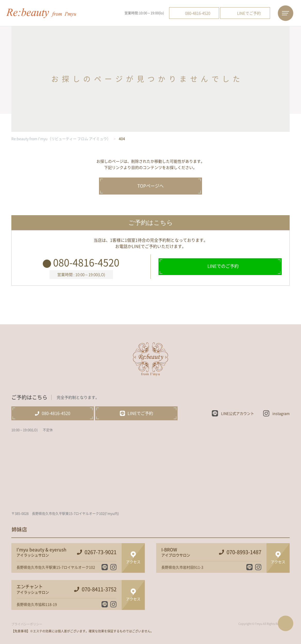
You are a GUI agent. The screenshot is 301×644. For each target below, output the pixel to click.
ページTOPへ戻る (286, 623)
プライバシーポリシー (27, 624)
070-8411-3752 (99, 589)
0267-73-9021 (101, 552)
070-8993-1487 (244, 552)
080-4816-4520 (86, 262)
